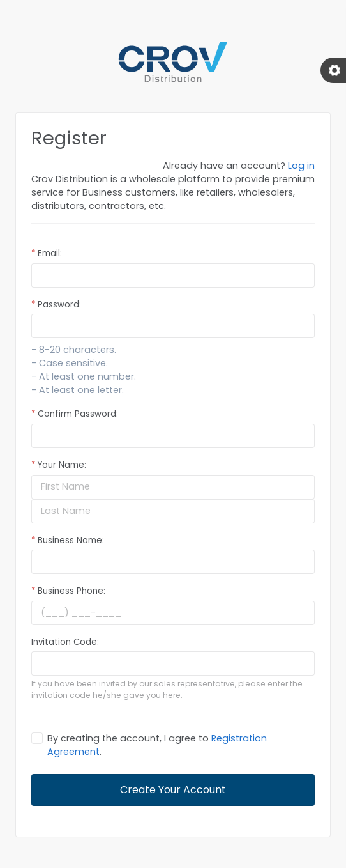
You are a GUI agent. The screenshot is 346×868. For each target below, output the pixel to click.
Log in (301, 166)
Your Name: (59, 465)
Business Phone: (68, 591)
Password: (56, 305)
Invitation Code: (65, 642)
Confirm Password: (75, 414)
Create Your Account (173, 790)
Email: (47, 253)
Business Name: (68, 540)
